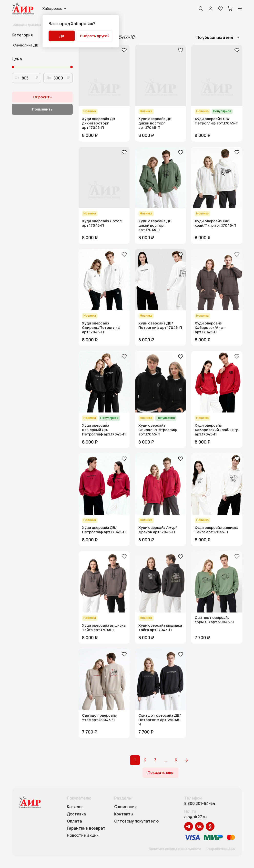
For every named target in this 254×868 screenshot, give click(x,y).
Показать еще (160, 773)
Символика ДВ (26, 45)
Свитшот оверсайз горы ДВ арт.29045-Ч (214, 620)
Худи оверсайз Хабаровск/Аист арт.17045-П (210, 328)
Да (62, 36)
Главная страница (26, 25)
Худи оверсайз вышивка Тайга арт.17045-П (217, 530)
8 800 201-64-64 (200, 804)
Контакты (124, 814)
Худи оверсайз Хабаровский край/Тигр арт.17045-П (217, 430)
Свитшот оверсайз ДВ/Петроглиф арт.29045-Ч (160, 720)
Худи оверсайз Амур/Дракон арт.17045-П (158, 530)
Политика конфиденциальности (175, 849)
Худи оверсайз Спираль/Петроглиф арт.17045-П (101, 328)
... (166, 760)
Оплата (74, 821)
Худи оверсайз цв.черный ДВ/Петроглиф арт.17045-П (104, 430)
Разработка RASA (221, 849)
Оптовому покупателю (136, 821)
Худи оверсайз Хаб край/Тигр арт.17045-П (215, 223)
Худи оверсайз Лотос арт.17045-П (102, 223)
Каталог (75, 807)
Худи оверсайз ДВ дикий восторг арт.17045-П (99, 123)
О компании (125, 807)
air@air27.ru (195, 817)
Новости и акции (83, 835)
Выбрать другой (95, 36)
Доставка (76, 814)
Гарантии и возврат (86, 828)
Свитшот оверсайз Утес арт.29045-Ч (99, 718)
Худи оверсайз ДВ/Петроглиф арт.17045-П (217, 121)
